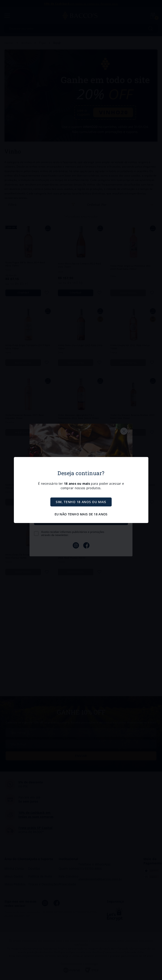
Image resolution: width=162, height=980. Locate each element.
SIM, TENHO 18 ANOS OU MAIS (81, 502)
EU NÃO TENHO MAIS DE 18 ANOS (81, 514)
